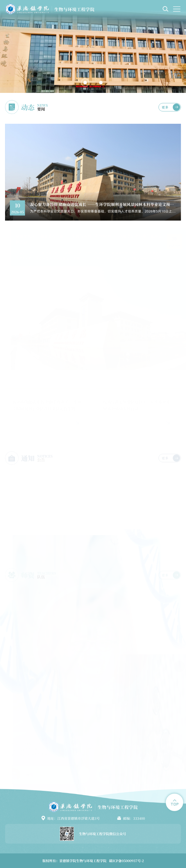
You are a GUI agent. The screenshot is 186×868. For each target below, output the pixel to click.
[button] (85, 83)
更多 (165, 107)
